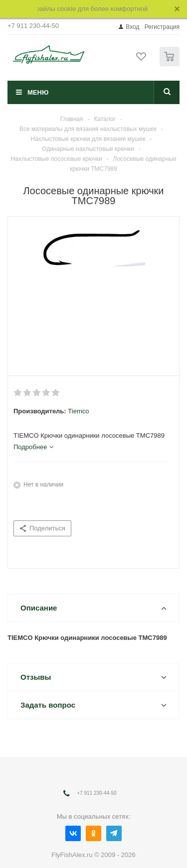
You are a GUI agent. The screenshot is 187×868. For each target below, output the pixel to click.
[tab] (33, 447)
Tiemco (78, 411)
